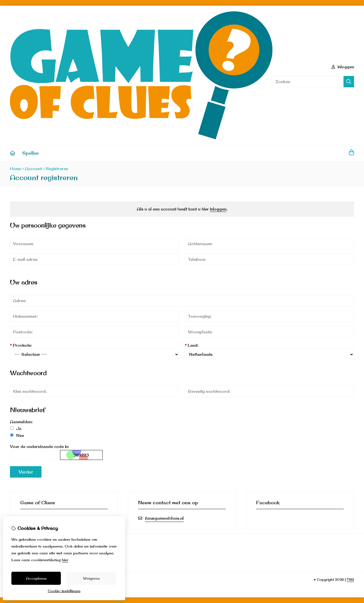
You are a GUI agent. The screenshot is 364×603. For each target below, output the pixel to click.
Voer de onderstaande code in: (40, 447)
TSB (350, 580)
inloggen (343, 67)
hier (65, 560)
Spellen (30, 153)
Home (15, 169)
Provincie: (21, 345)
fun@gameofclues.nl (164, 518)
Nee (17, 435)
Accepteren (36, 578)
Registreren (57, 169)
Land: (192, 345)
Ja (16, 429)
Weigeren (91, 578)
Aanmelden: (21, 422)
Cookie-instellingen (64, 591)
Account (33, 169)
